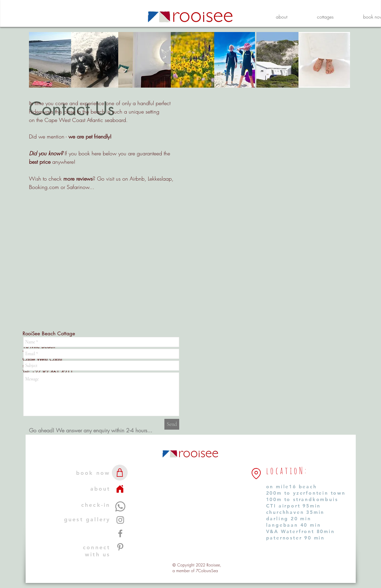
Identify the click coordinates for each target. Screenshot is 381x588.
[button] (325, 17)
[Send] (172, 424)
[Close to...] (256, 474)
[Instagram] (120, 520)
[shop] (120, 473)
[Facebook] (120, 533)
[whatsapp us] (120, 506)
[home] (120, 489)
